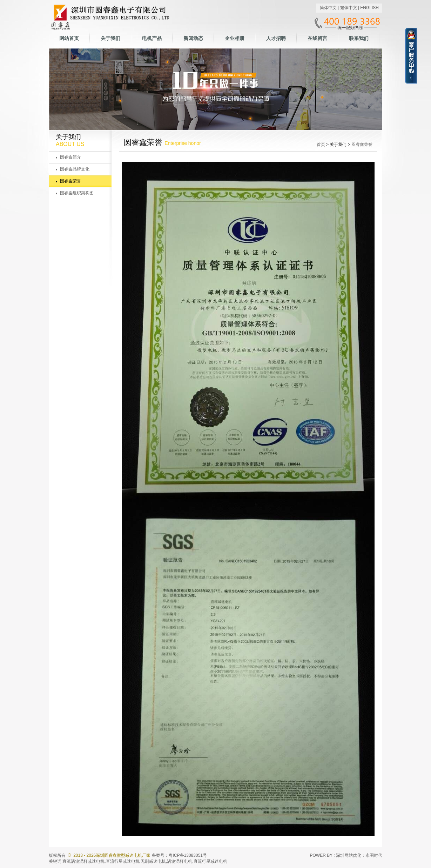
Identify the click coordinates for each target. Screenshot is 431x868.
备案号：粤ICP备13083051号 (179, 855)
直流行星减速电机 (123, 861)
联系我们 (359, 38)
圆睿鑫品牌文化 (75, 169)
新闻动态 (193, 38)
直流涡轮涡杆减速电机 (83, 861)
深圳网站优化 (349, 855)
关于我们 (110, 38)
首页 (321, 145)
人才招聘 (276, 38)
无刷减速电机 (153, 861)
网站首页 (69, 38)
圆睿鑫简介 (70, 157)
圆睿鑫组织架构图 (77, 193)
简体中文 (328, 8)
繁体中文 (349, 8)
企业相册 (235, 38)
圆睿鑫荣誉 (70, 181)
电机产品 (152, 38)
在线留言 (317, 38)
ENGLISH (369, 8)
